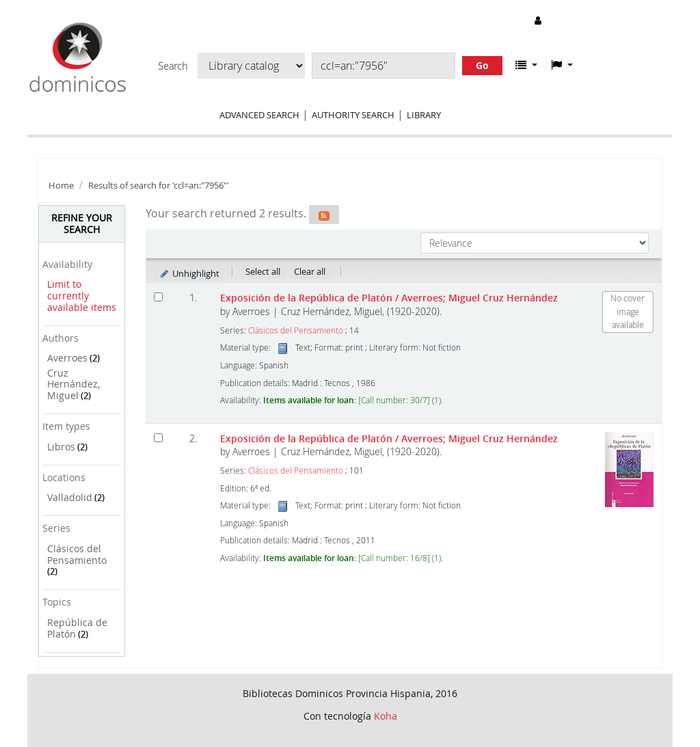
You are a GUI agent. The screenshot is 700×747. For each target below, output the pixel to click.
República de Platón (77, 628)
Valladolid (70, 497)
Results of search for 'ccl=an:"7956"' (159, 186)
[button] (526, 65)
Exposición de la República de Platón (389, 298)
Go (482, 65)
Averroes (67, 358)
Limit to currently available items (82, 295)
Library (424, 115)
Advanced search (259, 115)
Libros (61, 447)
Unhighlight (189, 273)
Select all (263, 271)
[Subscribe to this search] (324, 215)
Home (61, 186)
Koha (386, 716)
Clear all (310, 271)
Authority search (353, 115)
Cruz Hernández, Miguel (73, 384)
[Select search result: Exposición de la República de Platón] (158, 297)
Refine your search (82, 223)
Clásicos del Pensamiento (77, 554)
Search (173, 66)
